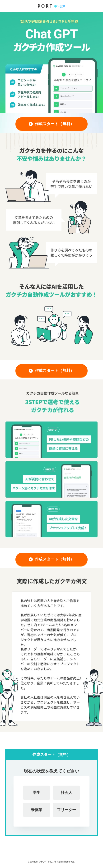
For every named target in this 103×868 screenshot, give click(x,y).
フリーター (66, 810)
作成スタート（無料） (55, 124)
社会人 (66, 793)
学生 (37, 793)
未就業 (37, 810)
